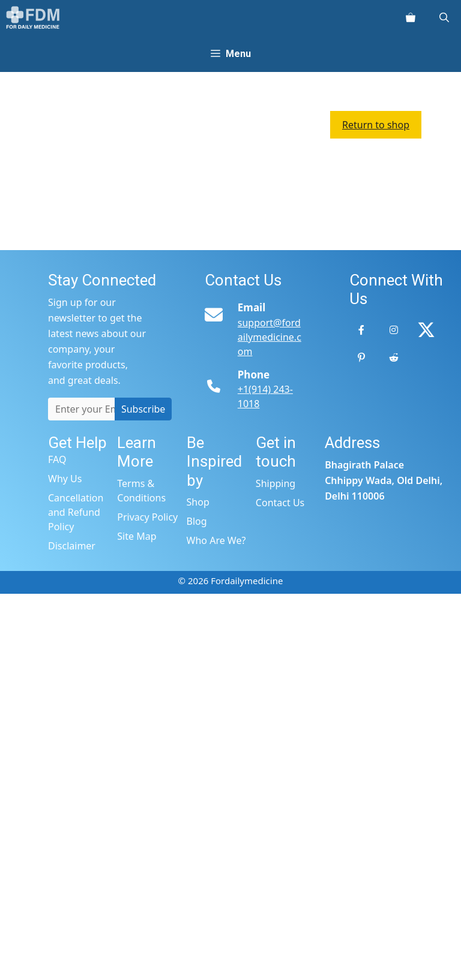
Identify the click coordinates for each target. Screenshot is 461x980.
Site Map (137, 536)
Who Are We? (216, 540)
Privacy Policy (147, 517)
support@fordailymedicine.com (270, 337)
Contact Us (280, 503)
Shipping (276, 483)
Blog (197, 521)
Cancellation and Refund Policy (76, 512)
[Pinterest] (361, 357)
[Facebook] (361, 330)
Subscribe (143, 409)
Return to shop (376, 125)
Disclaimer (72, 546)
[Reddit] (394, 357)
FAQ (57, 459)
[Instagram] (394, 330)
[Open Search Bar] (444, 18)
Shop (198, 502)
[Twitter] (426, 330)
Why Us (65, 479)
